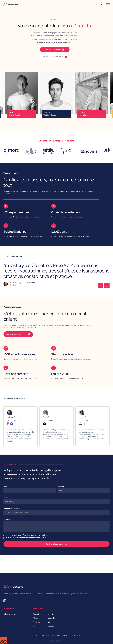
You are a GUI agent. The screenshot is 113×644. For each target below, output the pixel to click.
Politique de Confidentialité (93, 631)
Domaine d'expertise (12, 508)
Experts (51, 614)
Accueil (36, 614)
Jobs (49, 622)
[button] (101, 5)
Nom (6, 486)
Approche (51, 618)
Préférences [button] (8, 639)
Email (6, 497)
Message (7, 519)
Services (36, 622)
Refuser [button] (23, 639)
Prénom (61, 486)
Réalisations (38, 618)
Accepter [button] (40, 639)
